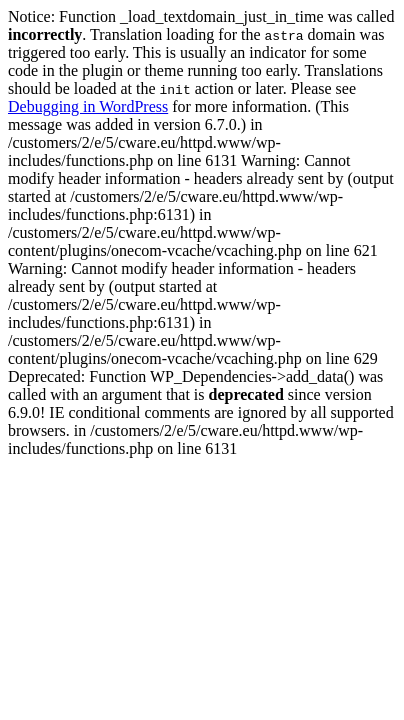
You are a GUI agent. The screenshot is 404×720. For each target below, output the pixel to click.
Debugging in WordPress (88, 106)
